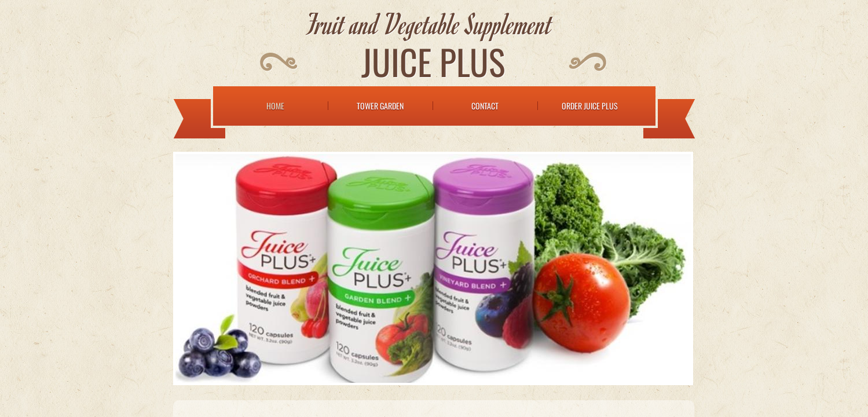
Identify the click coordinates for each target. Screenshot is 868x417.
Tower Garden (380, 106)
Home (275, 106)
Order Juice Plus (590, 106)
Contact (485, 106)
